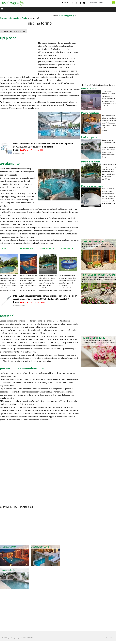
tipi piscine (8, 38)
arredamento (10, 163)
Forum (65, 3)
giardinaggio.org (67, 15)
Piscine (25, 18)
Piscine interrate (8, 547)
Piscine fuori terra (40, 547)
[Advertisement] (26, 15)
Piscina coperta (8, 570)
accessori (7, 316)
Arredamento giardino (10, 18)
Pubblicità (110, 638)
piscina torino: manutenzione (22, 368)
